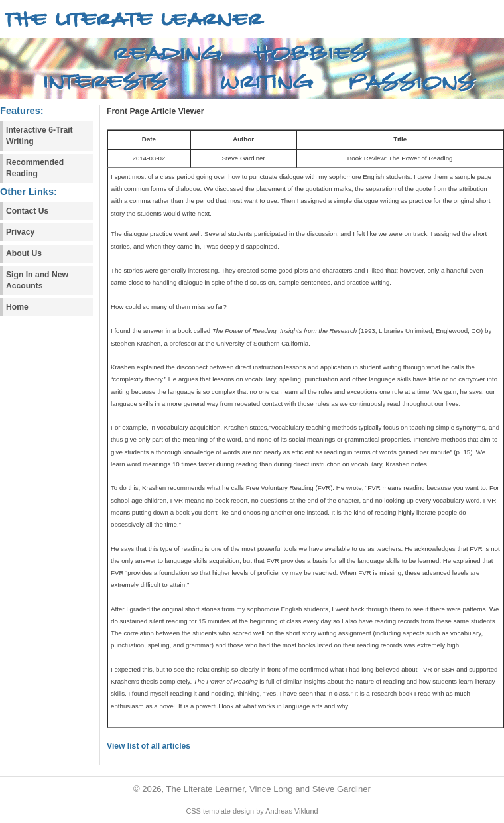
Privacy (20, 232)
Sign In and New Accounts (37, 280)
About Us (24, 253)
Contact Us (27, 211)
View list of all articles (149, 746)
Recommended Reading (35, 168)
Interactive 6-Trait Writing (39, 136)
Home (17, 307)
